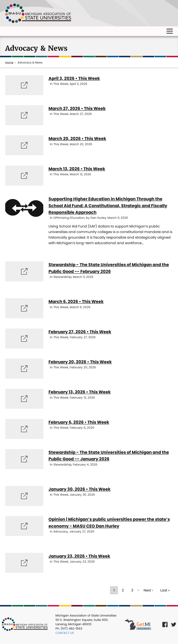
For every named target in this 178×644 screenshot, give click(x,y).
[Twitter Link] (174, 624)
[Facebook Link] (165, 624)
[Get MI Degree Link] (138, 624)
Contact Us (65, 633)
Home (9, 63)
